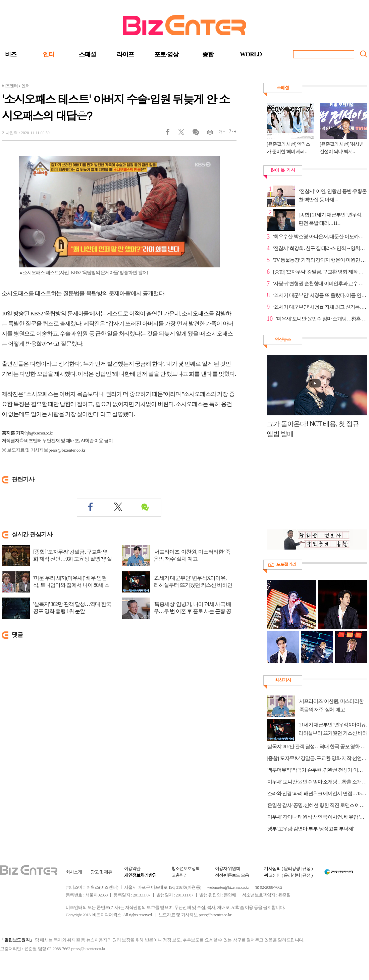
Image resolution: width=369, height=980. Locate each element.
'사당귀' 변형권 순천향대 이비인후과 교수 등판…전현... (320, 283)
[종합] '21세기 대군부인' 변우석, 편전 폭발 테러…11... (330, 219)
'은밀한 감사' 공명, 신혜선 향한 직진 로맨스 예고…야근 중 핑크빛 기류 (317, 805)
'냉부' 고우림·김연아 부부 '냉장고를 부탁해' (310, 829)
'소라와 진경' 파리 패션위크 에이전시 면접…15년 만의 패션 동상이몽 (317, 793)
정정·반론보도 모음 (232, 875)
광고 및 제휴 (101, 872)
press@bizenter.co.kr (67, 450)
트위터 (184, 134)
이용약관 (132, 868)
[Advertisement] (314, 487)
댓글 (195, 134)
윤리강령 (292, 868)
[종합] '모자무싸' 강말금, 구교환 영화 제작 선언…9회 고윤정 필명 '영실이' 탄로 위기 (317, 758)
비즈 (11, 54)
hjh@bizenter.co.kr (39, 433)
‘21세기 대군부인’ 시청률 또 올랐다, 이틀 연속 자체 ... (320, 295)
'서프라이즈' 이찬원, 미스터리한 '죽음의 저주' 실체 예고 (192, 555)
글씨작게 (219, 134)
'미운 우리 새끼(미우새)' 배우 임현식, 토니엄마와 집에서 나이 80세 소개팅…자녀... (71, 585)
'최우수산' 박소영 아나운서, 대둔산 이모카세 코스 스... (320, 237)
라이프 (125, 54)
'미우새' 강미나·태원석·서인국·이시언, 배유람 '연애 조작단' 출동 (317, 817)
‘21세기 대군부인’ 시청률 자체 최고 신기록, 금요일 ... (320, 307)
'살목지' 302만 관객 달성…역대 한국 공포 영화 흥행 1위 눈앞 (72, 608)
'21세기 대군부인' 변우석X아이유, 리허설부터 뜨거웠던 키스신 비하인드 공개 (193, 585)
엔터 (49, 54)
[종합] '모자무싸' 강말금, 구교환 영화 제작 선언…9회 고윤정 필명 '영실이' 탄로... (72, 559)
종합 (208, 54)
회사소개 (74, 872)
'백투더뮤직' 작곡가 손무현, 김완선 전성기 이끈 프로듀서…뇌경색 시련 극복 (317, 770)
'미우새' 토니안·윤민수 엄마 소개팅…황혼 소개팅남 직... (322, 319)
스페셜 (87, 54)
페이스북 (172, 134)
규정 (306, 868)
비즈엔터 (10, 86)
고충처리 (179, 875)
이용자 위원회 (227, 868)
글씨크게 (231, 134)
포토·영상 (166, 54)
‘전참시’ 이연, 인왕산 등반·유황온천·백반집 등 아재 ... (333, 195)
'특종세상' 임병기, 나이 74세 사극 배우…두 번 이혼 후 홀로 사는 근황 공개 (192, 611)
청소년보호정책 (186, 868)
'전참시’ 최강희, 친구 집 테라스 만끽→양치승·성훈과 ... (320, 248)
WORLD (251, 54)
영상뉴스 (283, 339)
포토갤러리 (286, 564)
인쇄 (207, 134)
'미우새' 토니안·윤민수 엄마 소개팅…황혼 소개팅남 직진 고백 (317, 782)
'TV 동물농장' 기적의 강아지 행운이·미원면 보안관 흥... (320, 260)
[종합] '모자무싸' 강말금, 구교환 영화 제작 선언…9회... (320, 272)
